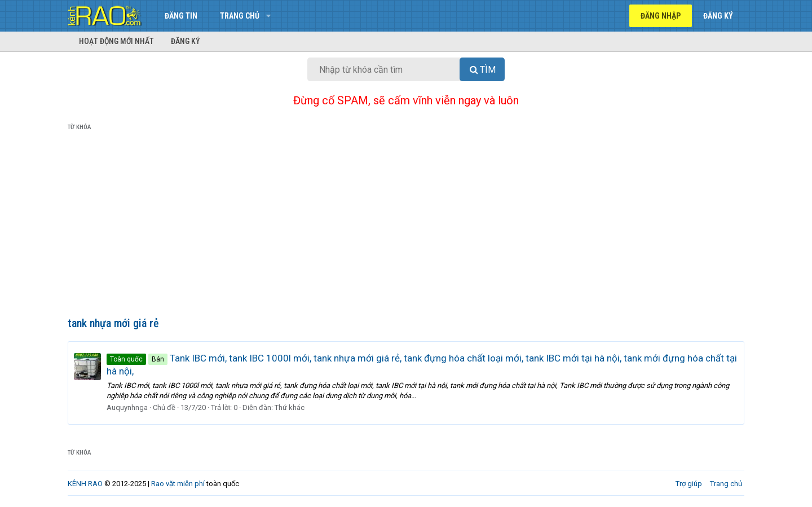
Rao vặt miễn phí (178, 484)
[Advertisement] (406, 226)
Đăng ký (186, 41)
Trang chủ (240, 16)
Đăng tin (181, 16)
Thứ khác (290, 407)
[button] (268, 16)
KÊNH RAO (85, 484)
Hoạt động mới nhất (116, 41)
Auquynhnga (127, 407)
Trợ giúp (689, 484)
